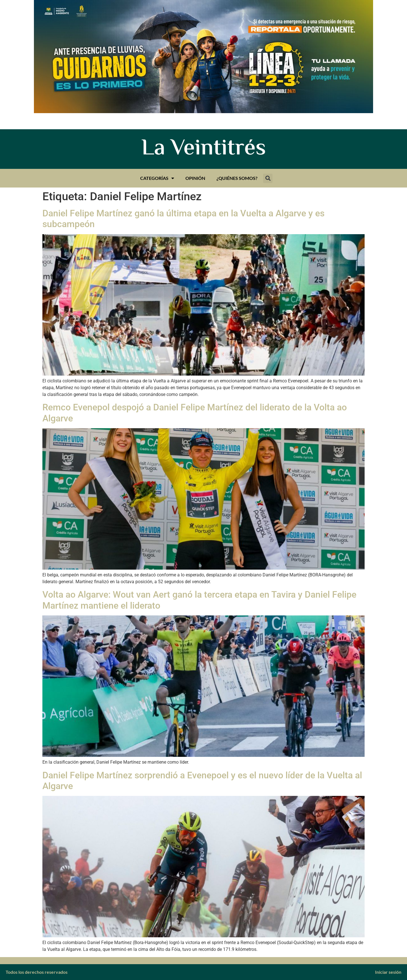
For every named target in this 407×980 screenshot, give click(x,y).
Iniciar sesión (388, 972)
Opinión (195, 178)
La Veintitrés (204, 149)
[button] (268, 178)
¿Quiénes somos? (237, 178)
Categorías (157, 178)
